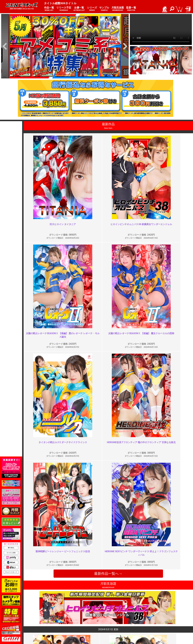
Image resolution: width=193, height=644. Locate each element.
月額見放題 (118, 9)
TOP (36, 614)
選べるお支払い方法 (44, 623)
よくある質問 (104, 617)
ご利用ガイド (41, 617)
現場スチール (41, 626)
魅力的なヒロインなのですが (74, 558)
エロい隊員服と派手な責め (157, 505)
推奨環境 (39, 620)
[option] (65, 46)
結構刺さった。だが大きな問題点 (76, 505)
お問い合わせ (104, 620)
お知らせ (102, 614)
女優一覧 (79, 9)
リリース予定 (64, 9)
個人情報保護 (72, 620)
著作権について (74, 623)
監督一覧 (131, 9)
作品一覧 (49, 9)
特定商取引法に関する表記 (79, 617)
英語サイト (103, 623)
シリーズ (92, 9)
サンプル (104, 9)
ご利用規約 (71, 614)
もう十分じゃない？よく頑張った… (162, 558)
